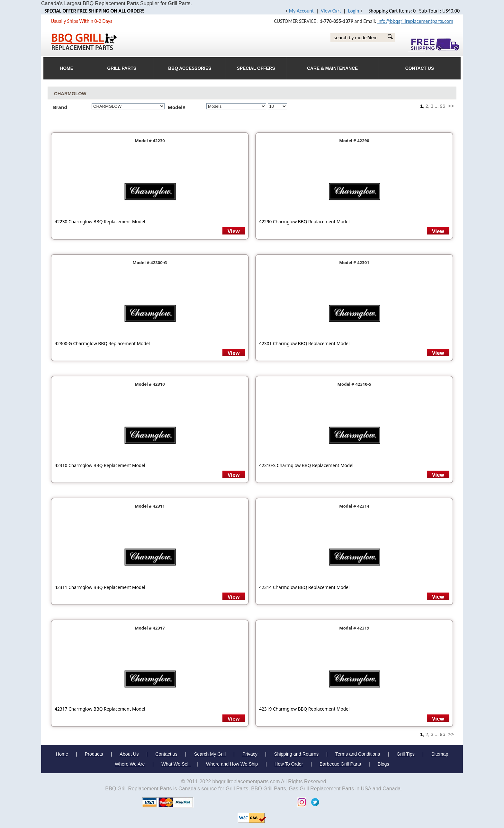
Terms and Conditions (358, 754)
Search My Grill (210, 754)
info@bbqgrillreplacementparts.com (415, 21)
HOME (67, 68)
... (437, 106)
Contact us (166, 754)
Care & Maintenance (332, 68)
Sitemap (440, 754)
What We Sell (176, 764)
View (234, 231)
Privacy (250, 754)
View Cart (331, 11)
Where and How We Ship (232, 764)
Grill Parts (122, 68)
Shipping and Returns (296, 754)
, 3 (431, 106)
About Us (129, 754)
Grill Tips (406, 754)
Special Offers (256, 68)
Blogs (383, 764)
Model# (179, 107)
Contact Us (420, 68)
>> (451, 106)
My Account (301, 11)
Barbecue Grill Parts (340, 764)
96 (443, 106)
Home (62, 754)
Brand (60, 107)
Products (94, 754)
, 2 (426, 106)
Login (354, 11)
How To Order (289, 764)
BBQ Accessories (190, 68)
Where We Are (130, 764)
